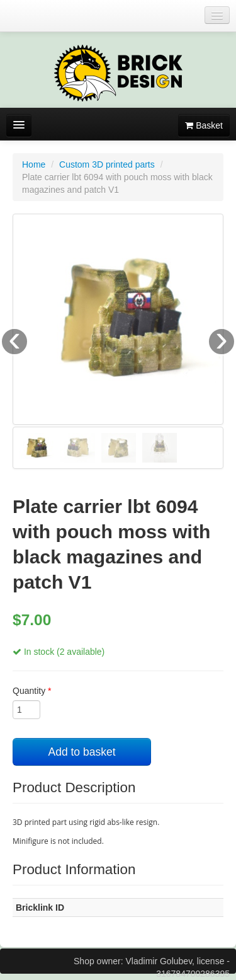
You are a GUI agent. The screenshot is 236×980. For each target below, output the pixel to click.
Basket (204, 125)
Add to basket (81, 752)
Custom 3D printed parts (107, 164)
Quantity (32, 691)
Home (34, 164)
